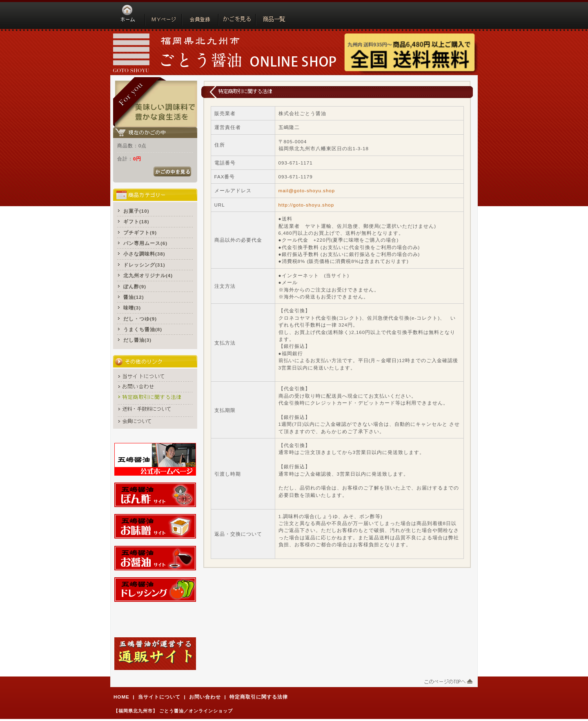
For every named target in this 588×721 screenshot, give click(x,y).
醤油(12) (134, 297)
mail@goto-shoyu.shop (307, 190)
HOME (121, 697)
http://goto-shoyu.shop (306, 205)
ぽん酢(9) (135, 286)
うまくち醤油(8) (143, 329)
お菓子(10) (136, 211)
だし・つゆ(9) (140, 319)
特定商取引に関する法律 (259, 697)
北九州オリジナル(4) (148, 275)
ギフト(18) (136, 221)
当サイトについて (159, 697)
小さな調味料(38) (144, 254)
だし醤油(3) (137, 340)
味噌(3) (132, 308)
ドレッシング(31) (144, 265)
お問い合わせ (205, 697)
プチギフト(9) (140, 233)
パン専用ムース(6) (145, 243)
